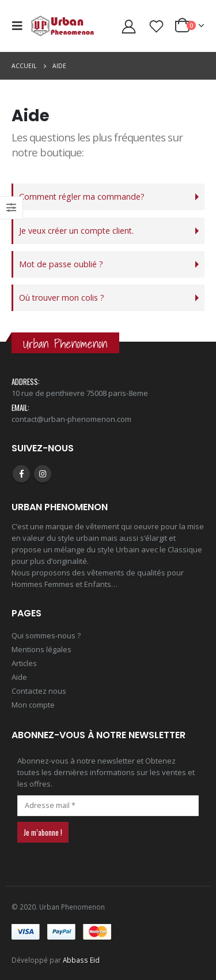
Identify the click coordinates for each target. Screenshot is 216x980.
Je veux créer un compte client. (76, 231)
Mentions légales (41, 649)
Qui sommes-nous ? (46, 635)
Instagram (43, 474)
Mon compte (33, 705)
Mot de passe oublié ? (61, 264)
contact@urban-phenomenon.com (71, 419)
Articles (24, 663)
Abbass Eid (81, 960)
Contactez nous (39, 691)
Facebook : (21, 474)
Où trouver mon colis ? (62, 298)
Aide (19, 677)
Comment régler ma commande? (82, 197)
